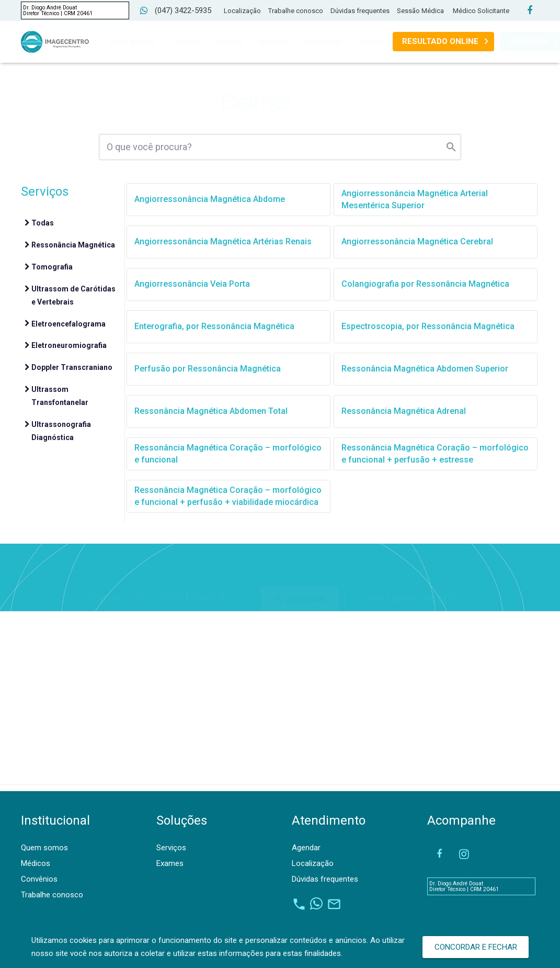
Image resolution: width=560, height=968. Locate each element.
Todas (43, 223)
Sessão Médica (420, 11)
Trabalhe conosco (296, 11)
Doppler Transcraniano (72, 367)
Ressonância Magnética (73, 245)
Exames (170, 863)
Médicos (36, 863)
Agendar (306, 848)
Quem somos (44, 848)
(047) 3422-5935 (183, 10)
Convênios (39, 879)
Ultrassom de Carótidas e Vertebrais (73, 295)
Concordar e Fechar (476, 947)
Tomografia (52, 267)
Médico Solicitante (481, 11)
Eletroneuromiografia (69, 345)
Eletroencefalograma (68, 324)
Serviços (171, 848)
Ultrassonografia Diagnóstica (61, 431)
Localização (242, 11)
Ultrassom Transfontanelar (60, 396)
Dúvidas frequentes (360, 11)
